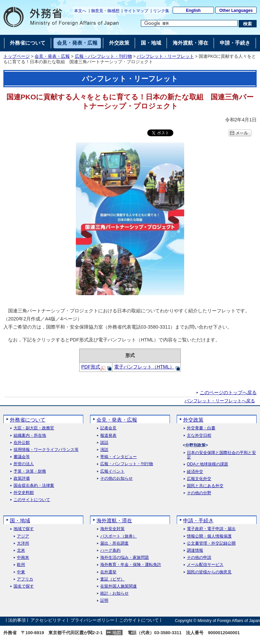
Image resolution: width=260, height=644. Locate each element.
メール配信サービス (205, 565)
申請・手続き (198, 520)
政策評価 (22, 479)
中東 (21, 572)
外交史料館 (24, 493)
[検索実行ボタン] (248, 24)
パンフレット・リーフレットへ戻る (220, 401)
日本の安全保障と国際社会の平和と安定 (221, 455)
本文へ (80, 11)
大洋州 (23, 543)
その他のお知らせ (116, 479)
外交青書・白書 (201, 428)
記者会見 (108, 428)
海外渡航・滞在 (114, 520)
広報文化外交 (199, 479)
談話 (104, 443)
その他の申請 (199, 558)
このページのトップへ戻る (228, 392)
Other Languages (236, 10)
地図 (117, 633)
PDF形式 (91, 367)
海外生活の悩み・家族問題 (125, 558)
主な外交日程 (199, 436)
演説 (104, 450)
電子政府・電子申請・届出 (211, 529)
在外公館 (22, 443)
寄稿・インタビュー (118, 457)
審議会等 (22, 457)
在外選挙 (108, 572)
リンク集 (161, 11)
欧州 (21, 565)
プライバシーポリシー (92, 621)
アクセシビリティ (48, 621)
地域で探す (24, 529)
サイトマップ (136, 11)
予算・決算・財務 (30, 471)
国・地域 (20, 520)
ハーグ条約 (110, 551)
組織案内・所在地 (30, 436)
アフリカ (25, 579)
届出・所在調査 (114, 543)
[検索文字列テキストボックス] (189, 23)
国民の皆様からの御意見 (209, 572)
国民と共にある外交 (205, 486)
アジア (23, 536)
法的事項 (17, 621)
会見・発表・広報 (52, 56)
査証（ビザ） (112, 579)
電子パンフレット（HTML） (144, 367)
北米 (21, 551)
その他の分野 (199, 493)
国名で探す (24, 586)
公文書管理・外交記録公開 (211, 543)
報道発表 (108, 436)
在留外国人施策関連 (118, 586)
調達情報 (195, 551)
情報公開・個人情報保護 (209, 536)
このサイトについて (32, 500)
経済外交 (195, 472)
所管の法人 (24, 464)
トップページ (17, 56)
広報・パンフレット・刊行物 (103, 56)
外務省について (28, 420)
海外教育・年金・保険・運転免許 (131, 565)
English (193, 10)
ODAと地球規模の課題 (208, 464)
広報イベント (112, 471)
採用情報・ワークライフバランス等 (46, 450)
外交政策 (193, 420)
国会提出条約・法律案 (34, 486)
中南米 (23, 558)
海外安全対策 (112, 529)
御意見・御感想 (105, 11)
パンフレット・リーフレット (165, 56)
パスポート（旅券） (118, 536)
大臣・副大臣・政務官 (34, 428)
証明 (104, 601)
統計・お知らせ (114, 593)
